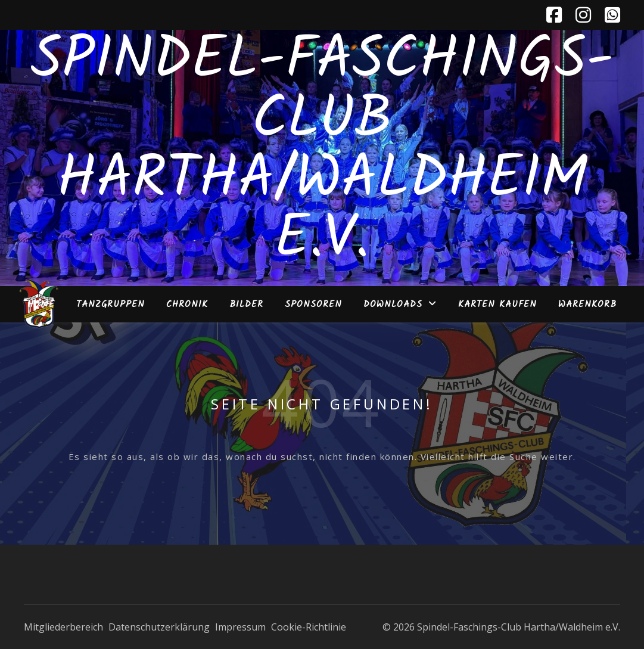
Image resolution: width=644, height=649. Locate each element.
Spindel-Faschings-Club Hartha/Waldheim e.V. (322, 151)
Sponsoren (313, 305)
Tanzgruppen (111, 305)
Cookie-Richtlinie (309, 627)
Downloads (393, 305)
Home (41, 305)
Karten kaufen (497, 305)
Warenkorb (587, 305)
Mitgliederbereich (63, 627)
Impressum (240, 627)
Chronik (187, 305)
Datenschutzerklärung (159, 627)
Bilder (246, 305)
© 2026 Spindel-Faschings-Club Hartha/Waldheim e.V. (501, 627)
